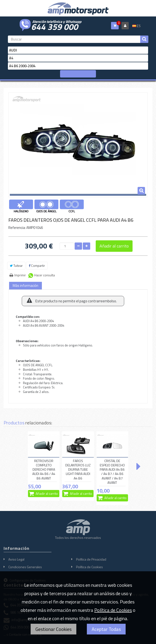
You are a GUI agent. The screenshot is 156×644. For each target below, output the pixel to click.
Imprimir (20, 275)
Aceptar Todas (106, 629)
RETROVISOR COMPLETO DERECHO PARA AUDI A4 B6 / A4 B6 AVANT (44, 470)
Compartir (37, 266)
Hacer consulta (45, 275)
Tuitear (16, 266)
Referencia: (17, 228)
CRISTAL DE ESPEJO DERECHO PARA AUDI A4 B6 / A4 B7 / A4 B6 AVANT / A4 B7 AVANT (112, 472)
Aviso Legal (16, 559)
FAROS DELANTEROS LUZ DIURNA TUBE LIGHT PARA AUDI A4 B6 (78, 470)
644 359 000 (55, 26)
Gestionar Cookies (53, 629)
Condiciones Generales (25, 567)
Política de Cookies (89, 567)
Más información (25, 286)
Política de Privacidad (91, 559)
